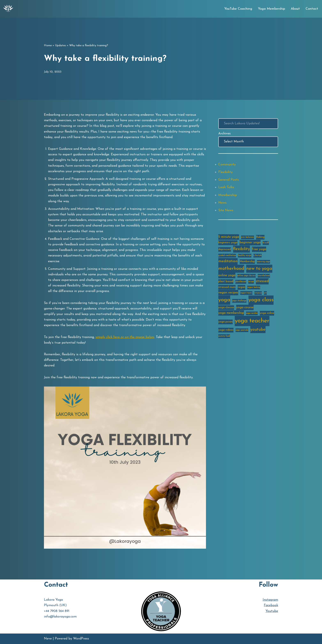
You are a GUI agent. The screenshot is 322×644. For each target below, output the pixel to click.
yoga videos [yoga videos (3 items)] (226, 330)
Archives (224, 134)
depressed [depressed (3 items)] (225, 249)
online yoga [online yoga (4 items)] (227, 275)
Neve (48, 639)
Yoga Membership (271, 9)
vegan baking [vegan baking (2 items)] (254, 287)
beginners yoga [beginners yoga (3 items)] (228, 243)
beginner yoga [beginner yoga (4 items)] (250, 242)
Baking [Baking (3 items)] (260, 237)
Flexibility (225, 172)
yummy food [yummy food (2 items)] (224, 336)
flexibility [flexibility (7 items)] (241, 249)
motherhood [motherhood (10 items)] (231, 269)
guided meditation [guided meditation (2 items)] (227, 256)
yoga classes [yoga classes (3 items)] (226, 308)
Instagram (270, 600)
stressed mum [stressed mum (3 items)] (227, 287)
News (222, 203)
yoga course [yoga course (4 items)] (245, 307)
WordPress (81, 639)
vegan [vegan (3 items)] (241, 287)
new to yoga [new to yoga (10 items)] (259, 269)
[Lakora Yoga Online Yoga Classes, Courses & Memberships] (8, 9)
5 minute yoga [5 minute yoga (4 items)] (229, 237)
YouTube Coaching (238, 9)
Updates (60, 46)
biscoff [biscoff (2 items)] (266, 243)
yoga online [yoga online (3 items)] (267, 313)
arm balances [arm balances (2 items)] (248, 237)
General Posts (229, 180)
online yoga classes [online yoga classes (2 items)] (247, 276)
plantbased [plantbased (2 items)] (241, 282)
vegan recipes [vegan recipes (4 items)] (228, 293)
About (295, 9)
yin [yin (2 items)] (265, 293)
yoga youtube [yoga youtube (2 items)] (242, 330)
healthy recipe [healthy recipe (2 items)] (245, 256)
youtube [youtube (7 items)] (258, 330)
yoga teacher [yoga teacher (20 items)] (252, 321)
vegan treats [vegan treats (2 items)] (246, 293)
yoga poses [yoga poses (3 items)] (225, 322)
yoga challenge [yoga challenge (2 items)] (239, 301)
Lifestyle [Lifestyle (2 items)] (258, 256)
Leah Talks (226, 187)
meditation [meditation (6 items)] (228, 261)
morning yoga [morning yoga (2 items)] (263, 262)
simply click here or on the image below (125, 337)
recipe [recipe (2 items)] (251, 282)
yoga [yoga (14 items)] (224, 300)
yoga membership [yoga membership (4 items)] (231, 313)
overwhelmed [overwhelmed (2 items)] (264, 276)
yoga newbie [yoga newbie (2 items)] (252, 313)
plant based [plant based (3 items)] (226, 281)
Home (48, 46)
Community (227, 165)
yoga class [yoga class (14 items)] (261, 300)
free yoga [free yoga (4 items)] (259, 249)
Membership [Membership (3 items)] (247, 261)
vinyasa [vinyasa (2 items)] (258, 293)
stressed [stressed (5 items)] (262, 281)
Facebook (271, 605)
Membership (228, 195)
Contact (312, 9)
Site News (226, 210)
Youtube (272, 611)
